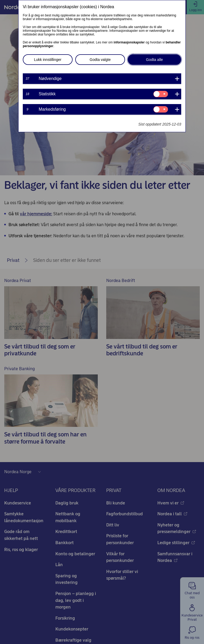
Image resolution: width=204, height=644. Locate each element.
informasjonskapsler (129, 42)
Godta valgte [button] (100, 60)
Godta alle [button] (154, 60)
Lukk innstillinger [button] (48, 60)
